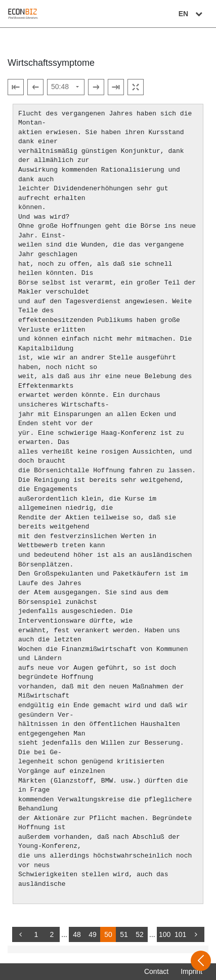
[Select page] (66, 87)
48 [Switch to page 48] (77, 934)
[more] (196, 934)
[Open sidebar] (201, 961)
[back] (20, 934)
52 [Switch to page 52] (140, 934)
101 (180, 934)
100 (165, 934)
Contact (156, 971)
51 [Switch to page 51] (124, 934)
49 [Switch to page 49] (93, 934)
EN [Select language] (192, 14)
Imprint (191, 971)
